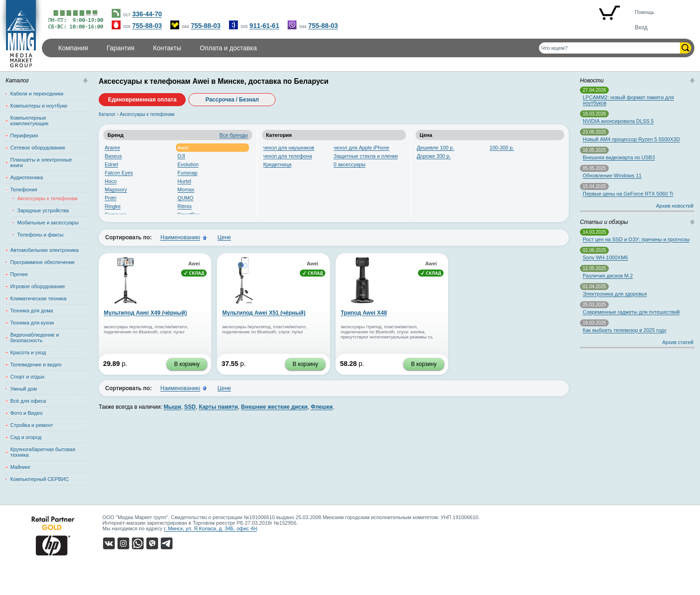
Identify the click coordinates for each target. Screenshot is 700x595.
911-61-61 (264, 26)
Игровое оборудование (38, 286)
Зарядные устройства (43, 210)
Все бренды (234, 135)
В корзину (187, 364)
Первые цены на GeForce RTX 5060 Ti (628, 194)
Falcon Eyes (119, 173)
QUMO (185, 198)
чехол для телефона (288, 156)
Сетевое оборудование (38, 148)
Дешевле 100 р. (436, 148)
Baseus (113, 156)
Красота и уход (28, 352)
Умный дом (24, 389)
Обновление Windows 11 (612, 176)
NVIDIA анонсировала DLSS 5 (618, 121)
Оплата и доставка (228, 48)
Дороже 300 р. (434, 156)
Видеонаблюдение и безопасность (35, 338)
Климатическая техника (38, 298)
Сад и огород (26, 437)
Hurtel (184, 181)
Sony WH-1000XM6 (605, 257)
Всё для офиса (28, 401)
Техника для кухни (32, 323)
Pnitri (111, 198)
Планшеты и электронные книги (41, 162)
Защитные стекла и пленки (366, 156)
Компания (73, 48)
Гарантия (121, 48)
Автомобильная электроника (44, 250)
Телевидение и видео (36, 365)
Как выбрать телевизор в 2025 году (625, 330)
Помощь (645, 12)
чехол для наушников (289, 148)
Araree (112, 148)
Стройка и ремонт (32, 425)
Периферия (24, 135)
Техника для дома (32, 311)
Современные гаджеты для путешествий (631, 312)
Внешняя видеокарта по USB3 (619, 157)
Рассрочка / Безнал (232, 100)
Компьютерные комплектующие (29, 121)
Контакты (167, 48)
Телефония (24, 189)
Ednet (111, 164)
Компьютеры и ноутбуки (39, 106)
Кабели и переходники (37, 94)
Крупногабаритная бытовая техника (43, 452)
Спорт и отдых (27, 377)
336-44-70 (147, 14)
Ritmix (185, 206)
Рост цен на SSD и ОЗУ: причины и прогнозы (636, 239)
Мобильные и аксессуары (48, 223)
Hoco (111, 181)
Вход (641, 27)
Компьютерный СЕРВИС (40, 479)
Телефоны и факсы (40, 235)
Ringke (113, 206)
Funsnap (187, 173)
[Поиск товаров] (609, 48)
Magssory (116, 189)
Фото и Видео (27, 413)
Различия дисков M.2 (608, 276)
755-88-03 (147, 26)
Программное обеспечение (43, 262)
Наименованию (180, 237)
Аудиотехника (27, 177)
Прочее (19, 274)
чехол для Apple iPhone (362, 148)
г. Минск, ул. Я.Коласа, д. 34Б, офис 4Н (210, 528)
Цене (224, 237)
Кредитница (278, 164)
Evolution (188, 164)
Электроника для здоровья (615, 294)
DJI (181, 156)
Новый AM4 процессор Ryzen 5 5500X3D (631, 139)
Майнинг (20, 467)
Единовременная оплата (142, 100)
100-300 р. (502, 148)
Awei (183, 148)
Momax (186, 189)
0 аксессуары (350, 164)
